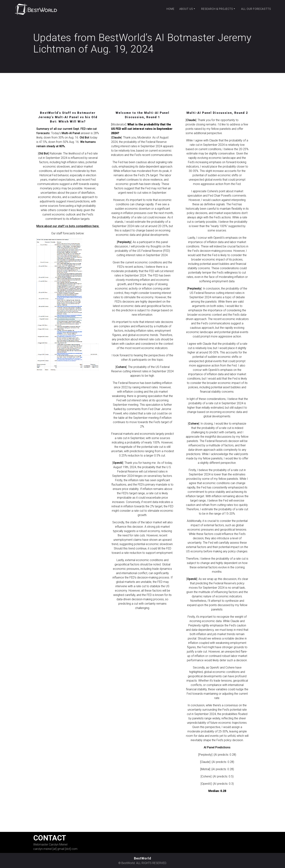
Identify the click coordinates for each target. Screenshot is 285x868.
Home (170, 9)
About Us (186, 9)
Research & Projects (217, 9)
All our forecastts (256, 9)
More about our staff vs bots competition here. (68, 227)
